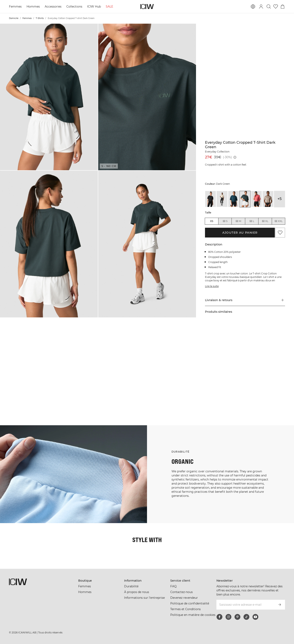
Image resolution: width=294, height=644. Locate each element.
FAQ (173, 586)
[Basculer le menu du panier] (283, 7)
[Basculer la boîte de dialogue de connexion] (261, 7)
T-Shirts (40, 18)
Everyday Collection (217, 152)
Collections (74, 7)
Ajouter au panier (240, 233)
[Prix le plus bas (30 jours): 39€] (235, 157)
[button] (49, 97)
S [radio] (225, 221)
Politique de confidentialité (190, 603)
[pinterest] (237, 617)
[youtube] (255, 617)
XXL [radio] (278, 221)
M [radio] (238, 221)
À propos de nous (137, 592)
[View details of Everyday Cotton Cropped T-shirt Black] (210, 199)
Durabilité (131, 586)
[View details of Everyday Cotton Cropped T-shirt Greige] (268, 199)
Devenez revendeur (184, 598)
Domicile (14, 18)
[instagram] (228, 617)
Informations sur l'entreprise (144, 598)
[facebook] (219, 617)
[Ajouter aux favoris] (280, 233)
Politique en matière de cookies (193, 615)
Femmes (15, 7)
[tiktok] (246, 617)
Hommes (33, 7)
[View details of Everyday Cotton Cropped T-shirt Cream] (222, 199)
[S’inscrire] (280, 605)
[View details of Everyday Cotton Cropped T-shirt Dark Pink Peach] (256, 199)
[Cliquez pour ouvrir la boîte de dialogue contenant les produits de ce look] (24, 352)
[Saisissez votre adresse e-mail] (245, 605)
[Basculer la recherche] (269, 7)
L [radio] (252, 221)
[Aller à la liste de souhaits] (276, 7)
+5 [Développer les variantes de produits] (280, 199)
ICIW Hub (94, 7)
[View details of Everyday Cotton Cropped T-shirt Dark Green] (245, 199)
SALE (109, 7)
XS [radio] (212, 221)
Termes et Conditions (185, 609)
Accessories (53, 7)
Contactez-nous (182, 592)
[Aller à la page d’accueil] (147, 7)
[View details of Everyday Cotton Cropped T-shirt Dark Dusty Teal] (234, 199)
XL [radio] (265, 221)
